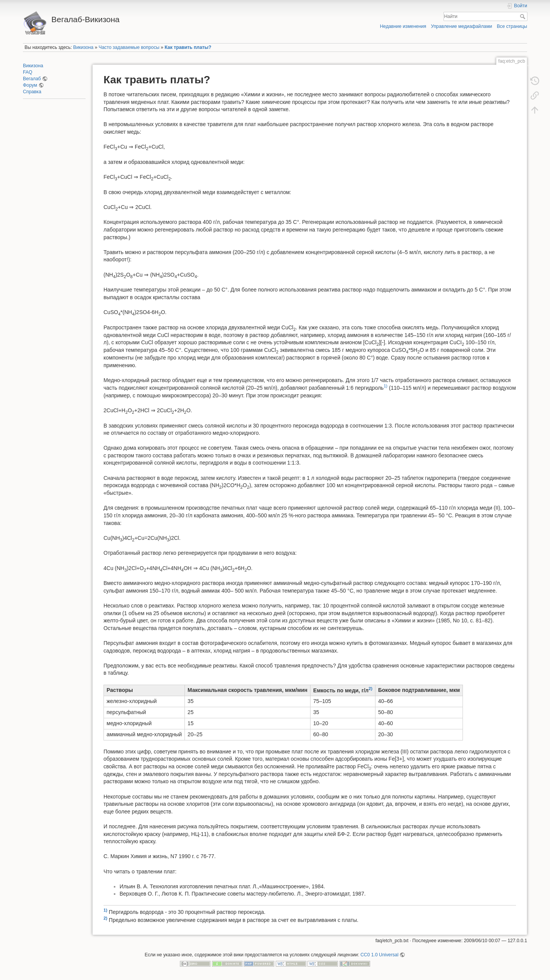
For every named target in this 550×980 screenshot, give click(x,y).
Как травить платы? (188, 47)
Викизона (83, 47)
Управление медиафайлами (461, 26)
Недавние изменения (403, 26)
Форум (30, 85)
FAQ (28, 72)
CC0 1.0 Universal (379, 955)
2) (370, 688)
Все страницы (512, 26)
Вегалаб (32, 79)
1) (385, 386)
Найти (523, 16)
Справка (32, 92)
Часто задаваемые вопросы (129, 47)
